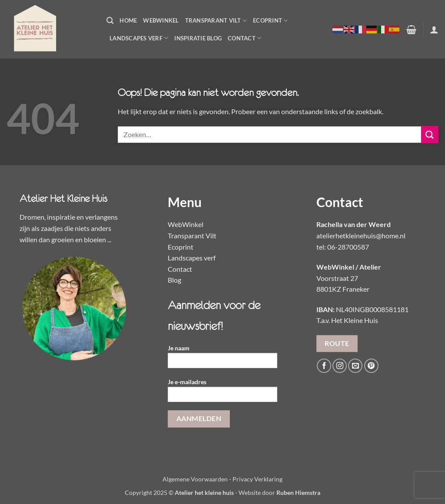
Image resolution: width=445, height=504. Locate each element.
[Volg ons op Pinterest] (371, 366)
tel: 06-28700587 (343, 247)
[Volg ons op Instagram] (340, 366)
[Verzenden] (430, 134)
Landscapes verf (192, 258)
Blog (174, 280)
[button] (110, 21)
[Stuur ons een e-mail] (355, 366)
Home (128, 20)
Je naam (222, 359)
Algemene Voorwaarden (195, 479)
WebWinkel (161, 20)
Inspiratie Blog (198, 38)
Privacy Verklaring (257, 479)
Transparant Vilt (216, 21)
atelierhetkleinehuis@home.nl (361, 236)
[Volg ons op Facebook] (324, 366)
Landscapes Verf (139, 38)
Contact (244, 38)
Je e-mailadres (222, 393)
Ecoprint (271, 21)
